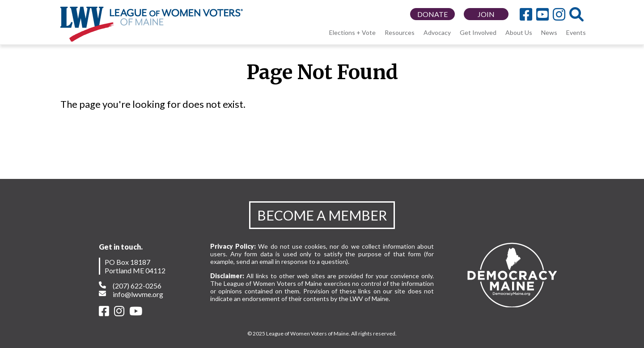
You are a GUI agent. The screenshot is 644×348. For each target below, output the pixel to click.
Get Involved (478, 32)
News (549, 32)
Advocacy (437, 32)
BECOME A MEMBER (322, 215)
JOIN (486, 14)
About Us (519, 32)
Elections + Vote (352, 32)
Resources (400, 32)
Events (576, 32)
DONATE (432, 14)
